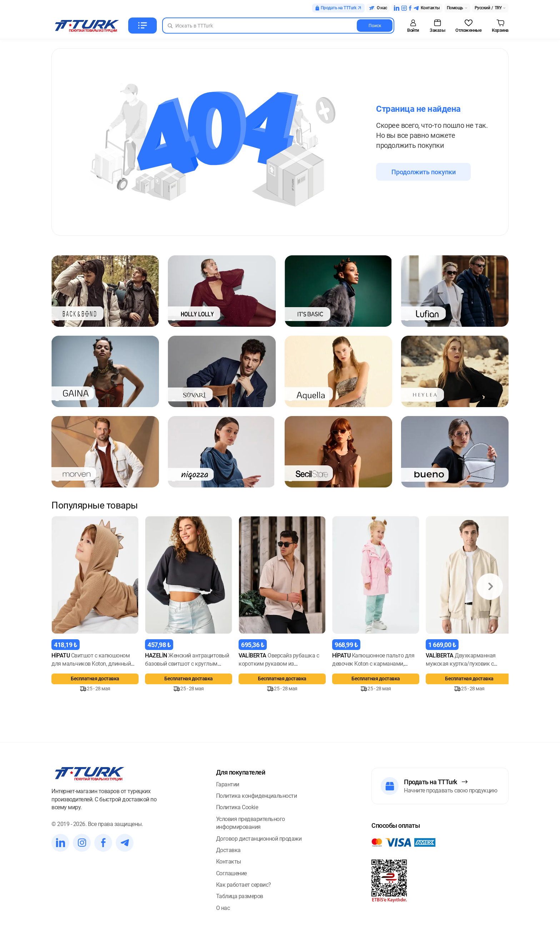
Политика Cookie (237, 807)
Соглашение (231, 873)
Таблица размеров (240, 896)
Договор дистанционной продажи (259, 839)
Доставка (228, 850)
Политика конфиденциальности (257, 796)
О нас (223, 908)
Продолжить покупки (424, 172)
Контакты (229, 862)
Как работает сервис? (244, 885)
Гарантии (228, 784)
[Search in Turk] (278, 26)
